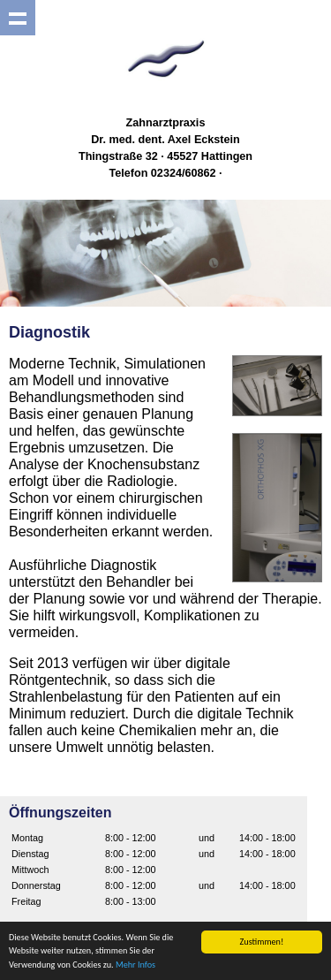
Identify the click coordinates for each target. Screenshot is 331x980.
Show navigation (18, 18)
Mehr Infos (135, 965)
